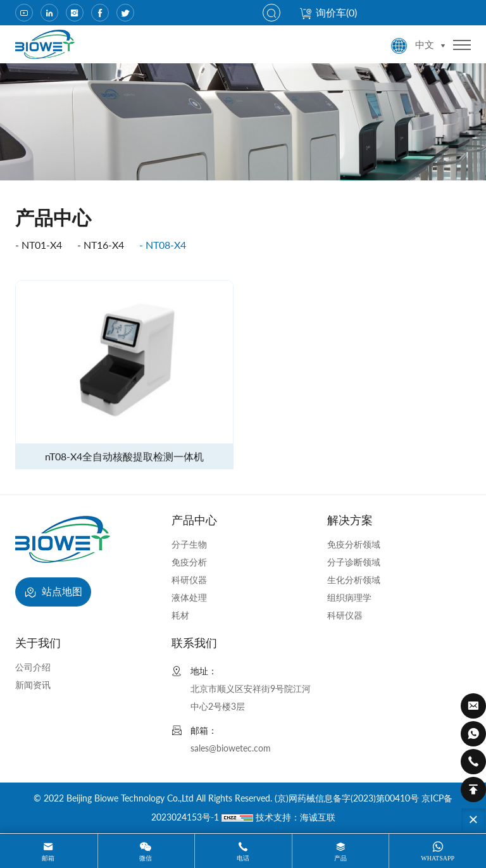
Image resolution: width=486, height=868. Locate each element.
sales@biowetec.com (231, 748)
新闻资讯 (33, 685)
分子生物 (189, 544)
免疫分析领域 (354, 544)
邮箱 (48, 858)
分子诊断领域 (354, 562)
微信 (146, 858)
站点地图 (53, 593)
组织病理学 (349, 597)
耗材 (180, 615)
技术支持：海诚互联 (296, 817)
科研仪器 (189, 580)
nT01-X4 (42, 245)
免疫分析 (189, 562)
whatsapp (438, 858)
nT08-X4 (166, 245)
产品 (340, 858)
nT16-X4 (104, 245)
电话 (243, 858)
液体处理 (189, 597)
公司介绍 (33, 667)
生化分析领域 (354, 580)
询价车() (328, 12)
